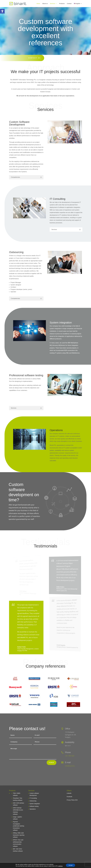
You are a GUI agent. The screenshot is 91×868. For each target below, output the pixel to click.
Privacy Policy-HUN (72, 800)
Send (51, 763)
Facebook (69, 797)
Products (62, 4)
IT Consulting (33, 798)
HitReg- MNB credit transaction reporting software (19, 835)
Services (53, 4)
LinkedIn (69, 793)
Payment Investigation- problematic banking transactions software (18, 826)
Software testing (34, 806)
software (15, 814)
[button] (2, 11)
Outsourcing (33, 801)
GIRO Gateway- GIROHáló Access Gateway (18, 810)
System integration (35, 804)
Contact (69, 4)
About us (45, 4)
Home (38, 4)
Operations (33, 809)
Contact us (34, 58)
